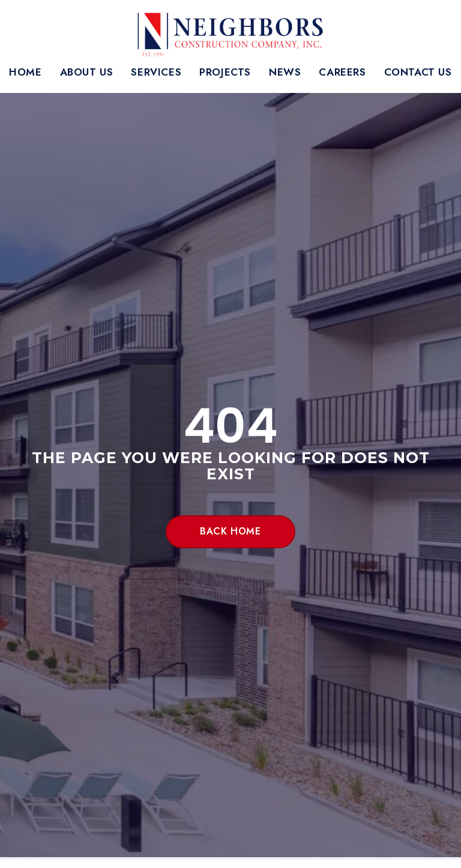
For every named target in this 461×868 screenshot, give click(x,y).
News (285, 72)
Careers (342, 72)
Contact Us (418, 72)
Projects (225, 72)
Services (156, 72)
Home (25, 72)
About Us (87, 72)
